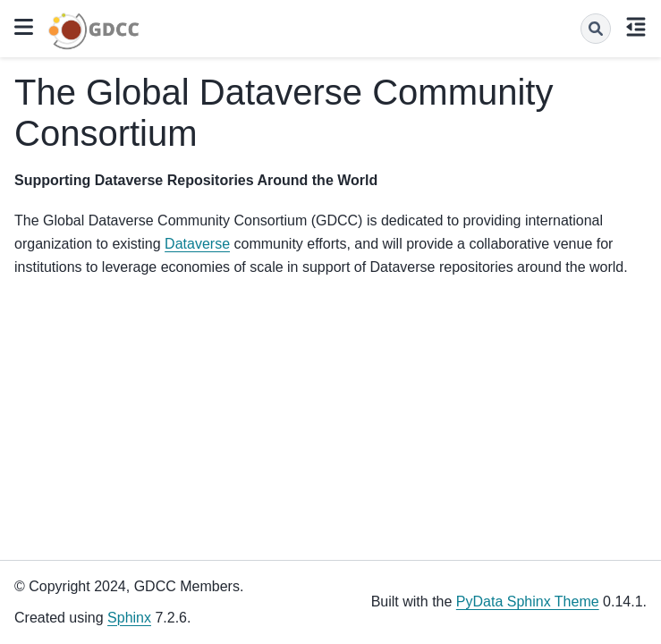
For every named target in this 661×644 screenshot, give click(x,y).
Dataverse (197, 244)
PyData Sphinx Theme (528, 602)
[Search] (596, 29)
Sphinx (129, 618)
